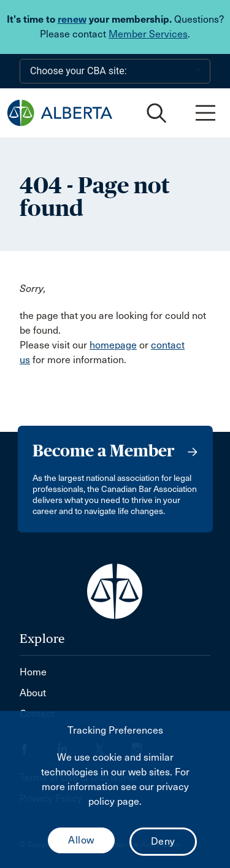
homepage (113, 345)
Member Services (148, 34)
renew (72, 19)
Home (33, 672)
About (33, 693)
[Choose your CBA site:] (115, 71)
